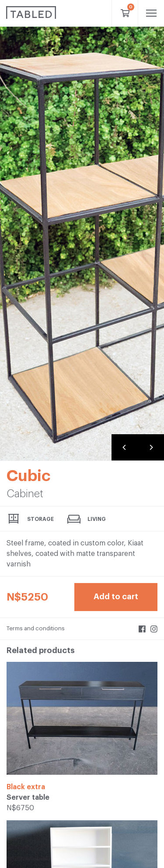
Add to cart (116, 597)
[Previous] (125, 447)
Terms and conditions (36, 628)
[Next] (151, 447)
